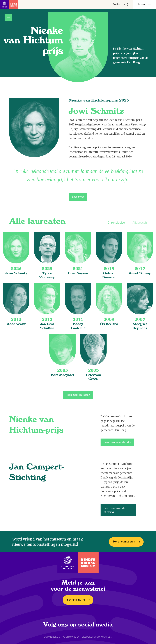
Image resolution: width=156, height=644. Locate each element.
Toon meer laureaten (78, 395)
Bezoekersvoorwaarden (97, 637)
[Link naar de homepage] (9, 5)
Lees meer (78, 197)
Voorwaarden (71, 637)
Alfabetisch (140, 223)
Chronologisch (117, 223)
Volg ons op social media (78, 625)
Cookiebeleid (52, 637)
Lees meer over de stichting (114, 510)
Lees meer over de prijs (117, 442)
